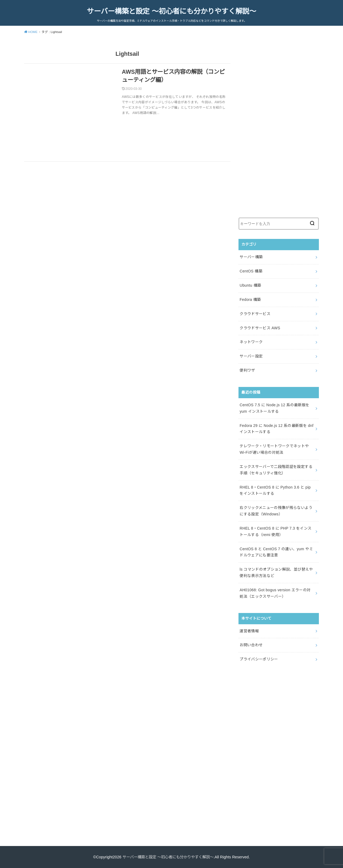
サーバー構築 (251, 257)
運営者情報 (249, 631)
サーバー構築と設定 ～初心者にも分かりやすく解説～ (171, 11)
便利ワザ (247, 370)
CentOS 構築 (251, 271)
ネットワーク (251, 342)
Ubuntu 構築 (250, 285)
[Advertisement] (279, 128)
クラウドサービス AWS (260, 328)
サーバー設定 (251, 356)
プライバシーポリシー (259, 659)
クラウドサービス (255, 314)
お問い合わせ (251, 645)
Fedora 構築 (250, 300)
